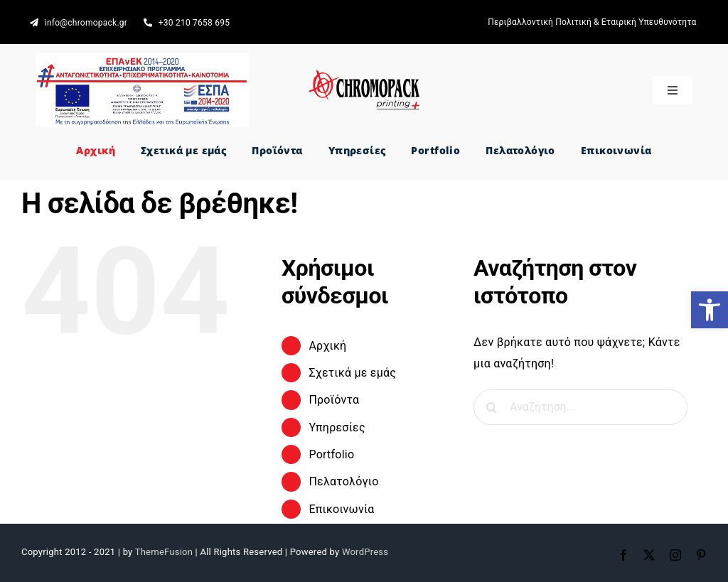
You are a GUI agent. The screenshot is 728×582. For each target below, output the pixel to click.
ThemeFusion (164, 552)
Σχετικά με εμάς (352, 373)
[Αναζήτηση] (491, 407)
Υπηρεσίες (337, 427)
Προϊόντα (334, 400)
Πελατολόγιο (343, 481)
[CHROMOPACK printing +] (364, 76)
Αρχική (327, 346)
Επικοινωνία (341, 509)
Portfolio (331, 454)
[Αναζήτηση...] (580, 407)
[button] (710, 310)
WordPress (365, 552)
